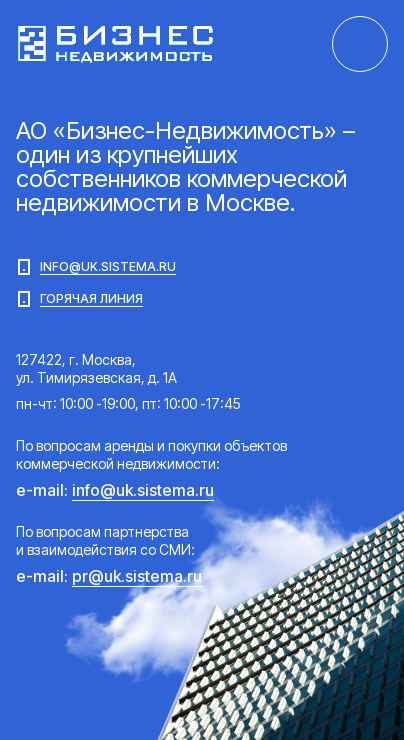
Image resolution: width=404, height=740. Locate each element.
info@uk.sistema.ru (96, 267)
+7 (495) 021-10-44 (360, 44)
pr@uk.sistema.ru (137, 576)
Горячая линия (79, 299)
